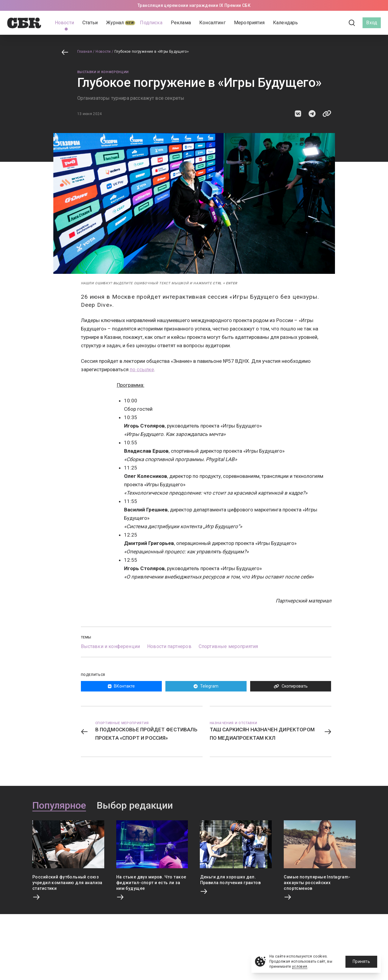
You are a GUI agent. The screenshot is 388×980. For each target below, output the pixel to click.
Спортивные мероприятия (228, 646)
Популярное (59, 806)
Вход (372, 23)
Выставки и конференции (103, 72)
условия (300, 967)
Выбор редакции (135, 806)
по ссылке (142, 369)
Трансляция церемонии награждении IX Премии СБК (194, 5)
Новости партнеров (169, 646)
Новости (103, 52)
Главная (85, 52)
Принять (361, 961)
